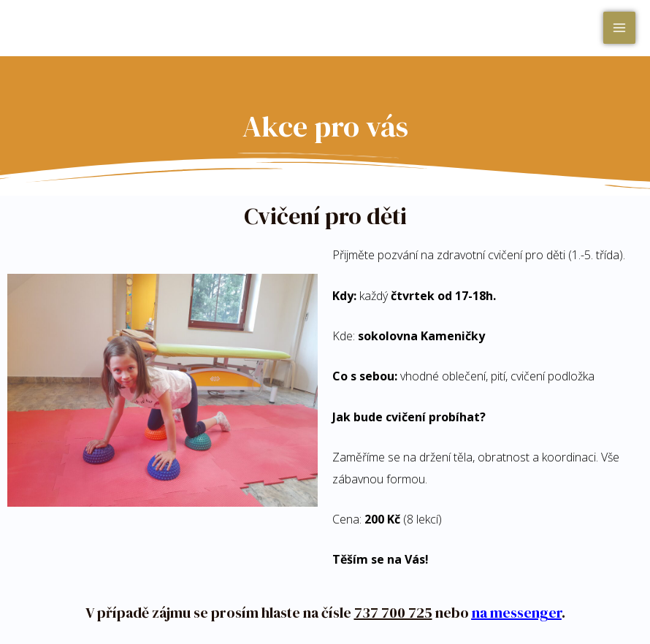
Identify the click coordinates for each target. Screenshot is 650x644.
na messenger (517, 613)
